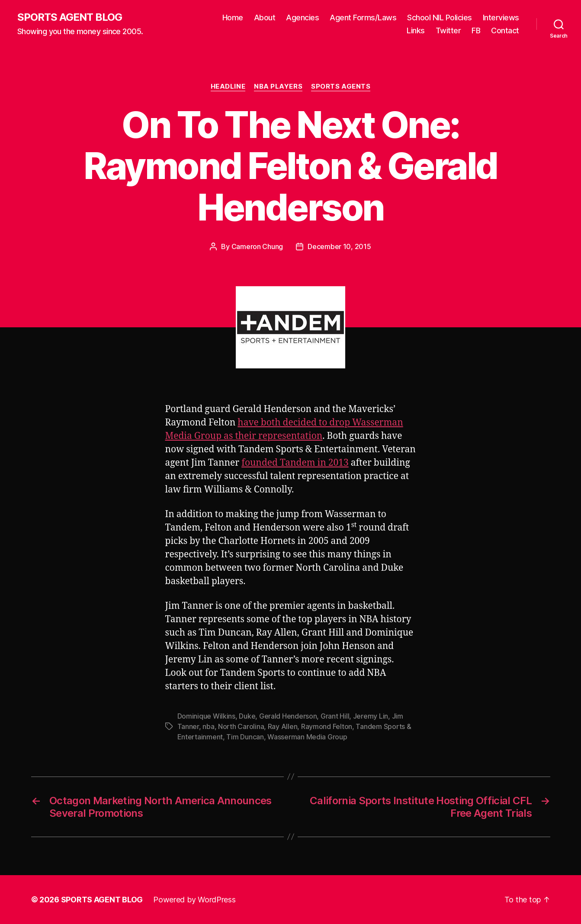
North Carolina (241, 726)
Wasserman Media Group (307, 737)
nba (208, 726)
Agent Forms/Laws (363, 18)
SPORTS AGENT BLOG (70, 17)
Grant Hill (335, 716)
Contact (505, 30)
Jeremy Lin (371, 716)
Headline (228, 86)
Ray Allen (283, 726)
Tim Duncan (245, 737)
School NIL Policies (440, 18)
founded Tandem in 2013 (295, 463)
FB (476, 30)
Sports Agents (341, 86)
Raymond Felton (327, 726)
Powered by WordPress (194, 900)
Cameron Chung (257, 246)
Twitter (448, 30)
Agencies (302, 18)
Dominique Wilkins (206, 716)
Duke (247, 716)
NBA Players (278, 86)
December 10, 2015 (339, 246)
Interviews (501, 18)
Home (233, 18)
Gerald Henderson (288, 716)
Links (416, 30)
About (265, 18)
